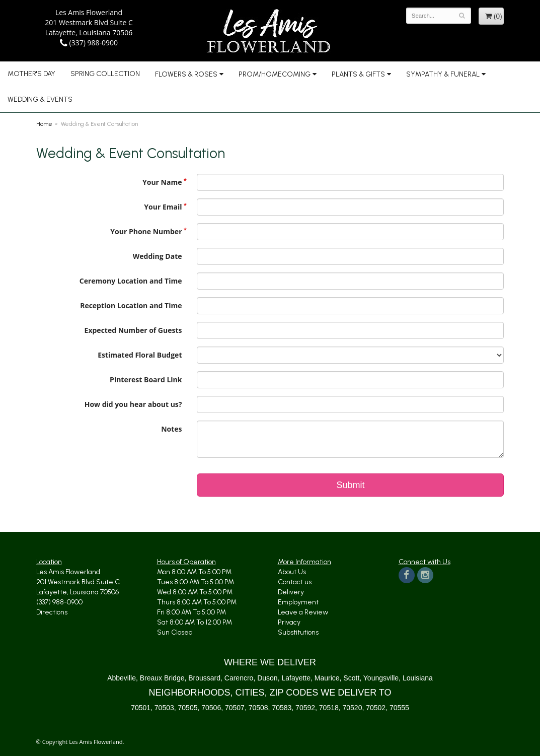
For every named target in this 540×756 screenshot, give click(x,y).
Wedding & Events (40, 99)
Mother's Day (31, 74)
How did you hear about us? (133, 404)
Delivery (291, 592)
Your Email (163, 207)
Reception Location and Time (131, 305)
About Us (292, 572)
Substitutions (298, 632)
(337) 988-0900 (89, 43)
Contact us (295, 582)
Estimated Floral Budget (140, 355)
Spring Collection (105, 74)
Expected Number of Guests (133, 330)
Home (44, 124)
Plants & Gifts (358, 74)
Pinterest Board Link (146, 380)
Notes (171, 429)
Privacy (289, 622)
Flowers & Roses (186, 74)
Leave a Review (303, 612)
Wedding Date (158, 256)
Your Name (162, 182)
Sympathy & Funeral (443, 74)
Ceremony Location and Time (131, 281)
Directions (52, 612)
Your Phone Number (146, 231)
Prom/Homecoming (275, 74)
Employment (298, 602)
